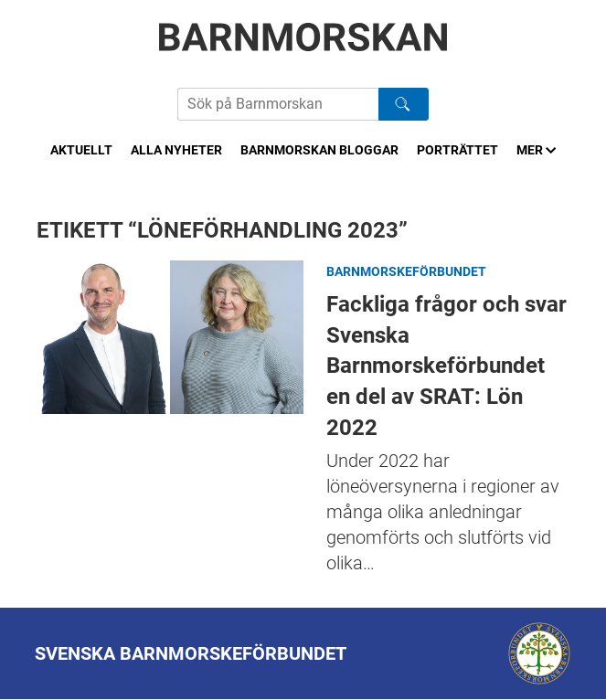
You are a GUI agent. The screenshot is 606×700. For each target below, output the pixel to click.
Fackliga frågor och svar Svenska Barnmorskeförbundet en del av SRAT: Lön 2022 (170, 337)
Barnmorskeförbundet (406, 271)
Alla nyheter (176, 150)
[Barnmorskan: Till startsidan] (303, 37)
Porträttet (457, 150)
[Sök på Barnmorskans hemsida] (278, 104)
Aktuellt (81, 150)
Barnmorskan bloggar (319, 150)
